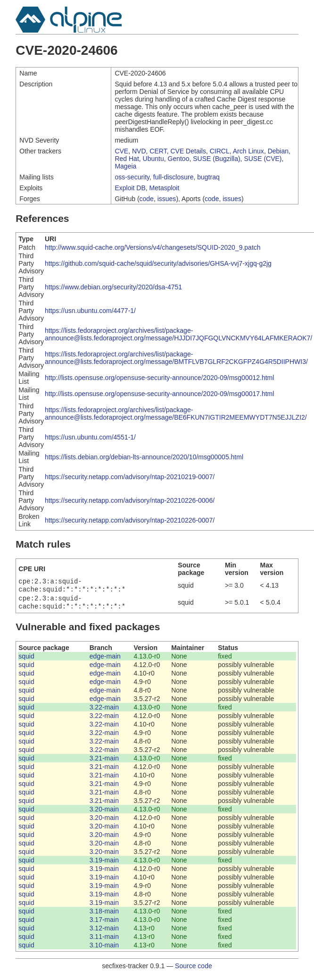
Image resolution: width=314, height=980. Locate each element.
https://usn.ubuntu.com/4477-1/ (90, 311)
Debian (278, 151)
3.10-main (104, 949)
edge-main (105, 660)
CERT (158, 151)
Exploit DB (130, 188)
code (147, 199)
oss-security (132, 177)
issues (167, 199)
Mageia (125, 166)
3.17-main (104, 923)
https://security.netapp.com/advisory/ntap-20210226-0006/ (130, 500)
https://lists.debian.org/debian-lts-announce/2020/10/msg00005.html (144, 457)
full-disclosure (174, 177)
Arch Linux (248, 151)
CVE (121, 151)
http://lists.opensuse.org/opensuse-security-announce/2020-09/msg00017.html (159, 394)
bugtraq (208, 177)
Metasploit (165, 188)
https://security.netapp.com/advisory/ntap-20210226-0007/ (130, 520)
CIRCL (220, 151)
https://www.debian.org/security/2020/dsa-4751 (113, 287)
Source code (194, 970)
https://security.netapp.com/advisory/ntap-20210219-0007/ (130, 477)
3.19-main (104, 864)
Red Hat (127, 159)
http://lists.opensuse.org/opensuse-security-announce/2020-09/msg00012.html (159, 378)
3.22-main (104, 711)
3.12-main (104, 932)
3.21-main (104, 762)
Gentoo (179, 159)
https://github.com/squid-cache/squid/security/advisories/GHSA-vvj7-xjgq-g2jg (158, 263)
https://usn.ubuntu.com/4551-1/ (90, 437)
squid (26, 660)
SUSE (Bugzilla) (216, 159)
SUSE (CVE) (263, 159)
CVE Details (188, 151)
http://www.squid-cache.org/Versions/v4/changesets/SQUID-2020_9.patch (153, 247)
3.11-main (104, 940)
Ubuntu (153, 159)
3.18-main (104, 915)
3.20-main (104, 813)
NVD (139, 151)
